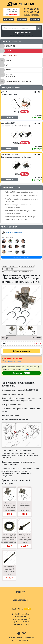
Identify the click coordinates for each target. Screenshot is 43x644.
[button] (40, 305)
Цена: (4, 343)
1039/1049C (9, 269)
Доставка (22, 19)
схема (27, 609)
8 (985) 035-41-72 (23, 622)
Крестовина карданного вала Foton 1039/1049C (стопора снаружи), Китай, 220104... (9, 508)
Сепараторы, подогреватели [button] (19, 81)
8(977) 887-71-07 (31, 9)
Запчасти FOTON (28, 266)
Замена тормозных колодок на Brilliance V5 (21, 195)
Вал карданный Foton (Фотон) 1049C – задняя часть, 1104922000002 (9, 572)
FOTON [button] (9, 51)
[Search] (19, 28)
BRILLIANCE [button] (11, 46)
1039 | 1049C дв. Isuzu (11, 56)
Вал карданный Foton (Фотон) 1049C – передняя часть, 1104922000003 (25, 540)
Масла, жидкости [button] (11, 76)
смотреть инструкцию (13, 361)
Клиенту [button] (21, 592)
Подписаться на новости (21, 257)
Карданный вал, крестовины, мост (18, 272)
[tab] (21, 46)
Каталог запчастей (10, 266)
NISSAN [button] (9, 70)
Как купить (9, 19)
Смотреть (10, 117)
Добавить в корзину (21, 351)
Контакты (35, 19)
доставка (25, 369)
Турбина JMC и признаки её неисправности (21, 192)
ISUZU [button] (8, 60)
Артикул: (5, 338)
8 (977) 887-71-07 (23, 619)
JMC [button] (8, 65)
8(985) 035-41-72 (31, 12)
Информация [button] (21, 600)
